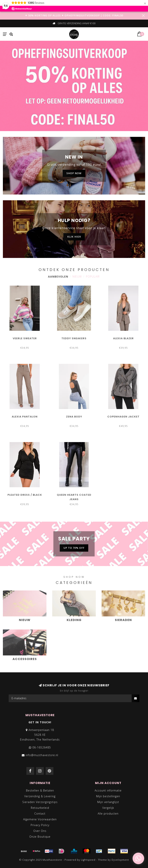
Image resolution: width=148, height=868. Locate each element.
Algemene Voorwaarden (40, 819)
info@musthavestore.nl (42, 755)
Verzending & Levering (40, 796)
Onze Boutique (40, 837)
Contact (40, 814)
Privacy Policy (40, 825)
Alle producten (108, 814)
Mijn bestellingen (108, 796)
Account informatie (108, 790)
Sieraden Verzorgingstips (40, 802)
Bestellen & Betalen (40, 790)
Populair (93, 276)
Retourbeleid (40, 808)
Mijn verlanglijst (108, 802)
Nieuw (77, 276)
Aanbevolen (58, 276)
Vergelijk (108, 808)
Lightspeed (88, 860)
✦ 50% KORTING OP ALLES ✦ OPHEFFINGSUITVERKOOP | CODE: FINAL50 (74, 15)
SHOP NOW (74, 173)
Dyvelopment (120, 860)
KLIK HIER (74, 237)
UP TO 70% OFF (74, 548)
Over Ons (40, 831)
